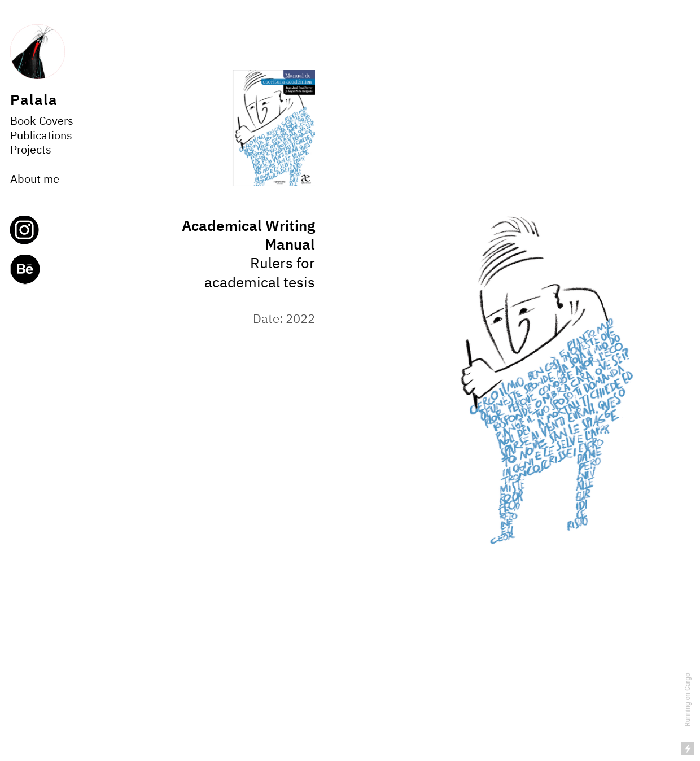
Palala (34, 101)
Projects (31, 150)
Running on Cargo (688, 700)
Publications (41, 136)
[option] (542, 380)
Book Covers (42, 122)
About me (35, 180)
